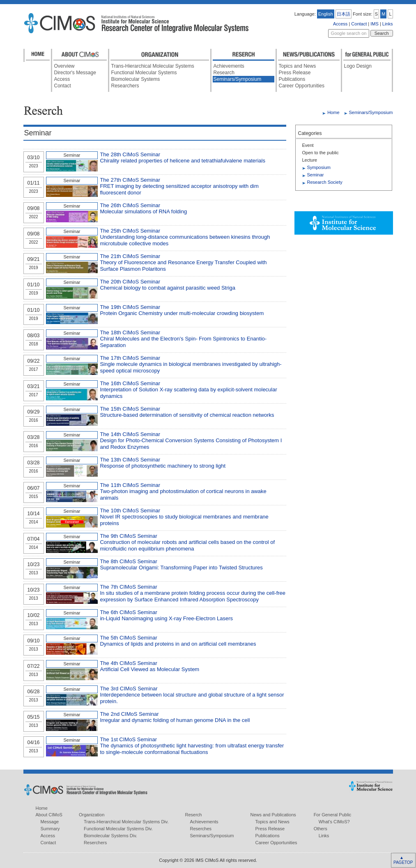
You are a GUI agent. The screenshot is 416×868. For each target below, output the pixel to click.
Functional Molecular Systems (144, 73)
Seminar (316, 175)
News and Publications (273, 815)
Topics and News (298, 66)
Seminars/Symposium (238, 79)
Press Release (295, 73)
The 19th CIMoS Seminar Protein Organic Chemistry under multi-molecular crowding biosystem (182, 310)
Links (388, 24)
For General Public (333, 815)
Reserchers (95, 843)
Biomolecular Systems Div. (110, 836)
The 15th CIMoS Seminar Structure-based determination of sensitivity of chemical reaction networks (187, 412)
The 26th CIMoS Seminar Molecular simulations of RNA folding (143, 209)
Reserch (194, 815)
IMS (375, 24)
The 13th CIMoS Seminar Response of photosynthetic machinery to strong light (163, 463)
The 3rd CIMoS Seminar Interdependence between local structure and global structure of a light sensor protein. (192, 695)
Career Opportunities (302, 86)
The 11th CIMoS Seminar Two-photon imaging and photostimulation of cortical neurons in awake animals (183, 491)
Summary (50, 829)
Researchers (125, 86)
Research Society (325, 182)
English (326, 14)
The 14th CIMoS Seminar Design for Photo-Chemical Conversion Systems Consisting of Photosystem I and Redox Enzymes (191, 441)
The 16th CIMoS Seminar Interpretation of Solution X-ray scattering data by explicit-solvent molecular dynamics (188, 390)
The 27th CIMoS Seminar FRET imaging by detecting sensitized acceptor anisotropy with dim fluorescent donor (179, 186)
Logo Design (358, 66)
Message (50, 822)
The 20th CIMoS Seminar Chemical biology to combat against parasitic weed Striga (168, 285)
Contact (359, 24)
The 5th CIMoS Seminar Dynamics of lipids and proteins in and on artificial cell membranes (178, 641)
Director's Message (75, 73)
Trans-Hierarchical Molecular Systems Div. (126, 822)
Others (321, 829)
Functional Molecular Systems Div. (118, 829)
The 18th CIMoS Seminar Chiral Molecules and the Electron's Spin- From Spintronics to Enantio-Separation (183, 339)
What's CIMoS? (334, 822)
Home (333, 112)
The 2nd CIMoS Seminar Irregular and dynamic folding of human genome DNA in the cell (175, 717)
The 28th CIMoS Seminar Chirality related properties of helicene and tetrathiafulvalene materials (183, 158)
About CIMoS (49, 815)
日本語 (344, 14)
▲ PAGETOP (403, 860)
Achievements (229, 66)
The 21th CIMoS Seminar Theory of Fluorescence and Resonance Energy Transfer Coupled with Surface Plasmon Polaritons (183, 263)
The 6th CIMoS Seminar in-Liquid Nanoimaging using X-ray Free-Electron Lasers (166, 616)
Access (340, 24)
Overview (64, 66)
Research (224, 73)
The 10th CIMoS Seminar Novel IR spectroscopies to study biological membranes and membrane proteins (184, 517)
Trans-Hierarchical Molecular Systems (153, 66)
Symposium (319, 167)
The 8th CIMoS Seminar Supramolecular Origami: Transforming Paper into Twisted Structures (181, 565)
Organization (92, 815)
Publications (292, 79)
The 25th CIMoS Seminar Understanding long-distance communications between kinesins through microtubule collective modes (185, 237)
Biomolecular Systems (136, 79)
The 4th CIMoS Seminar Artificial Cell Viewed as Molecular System (149, 666)
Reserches (201, 829)
